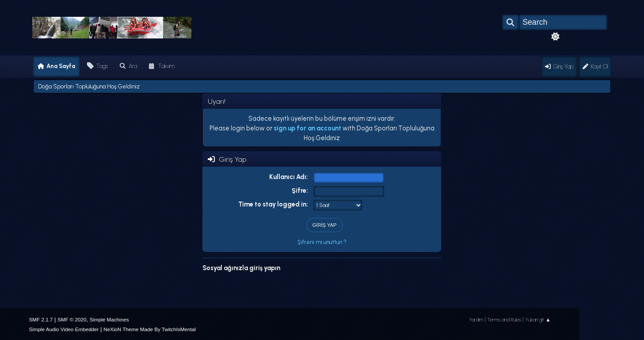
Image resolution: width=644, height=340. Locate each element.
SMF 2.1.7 (41, 319)
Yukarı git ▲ (538, 320)
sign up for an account (307, 128)
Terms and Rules (504, 320)
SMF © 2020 (72, 319)
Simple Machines (109, 319)
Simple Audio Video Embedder (64, 329)
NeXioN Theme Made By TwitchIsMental (150, 329)
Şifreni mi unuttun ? (322, 242)
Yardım (476, 320)
